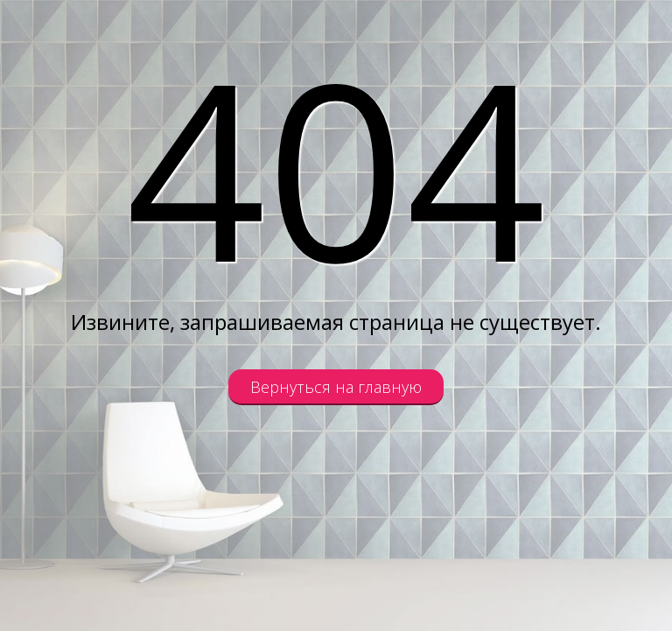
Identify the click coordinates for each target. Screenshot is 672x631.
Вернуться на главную (336, 387)
